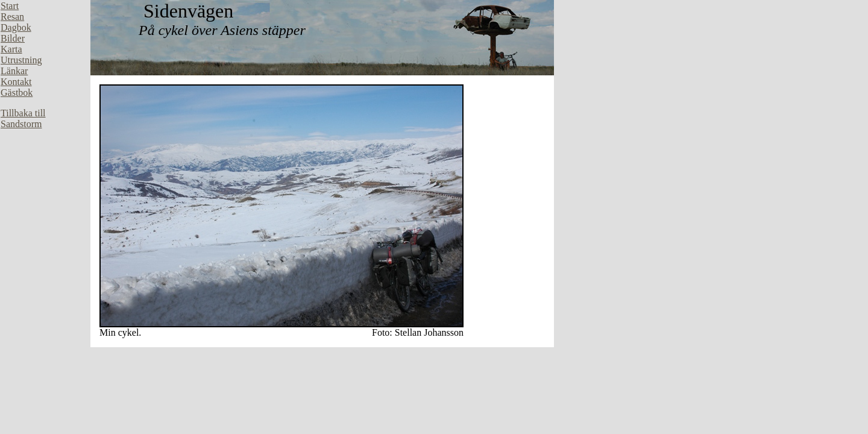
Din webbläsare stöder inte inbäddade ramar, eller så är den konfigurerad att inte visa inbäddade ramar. (45, 181)
